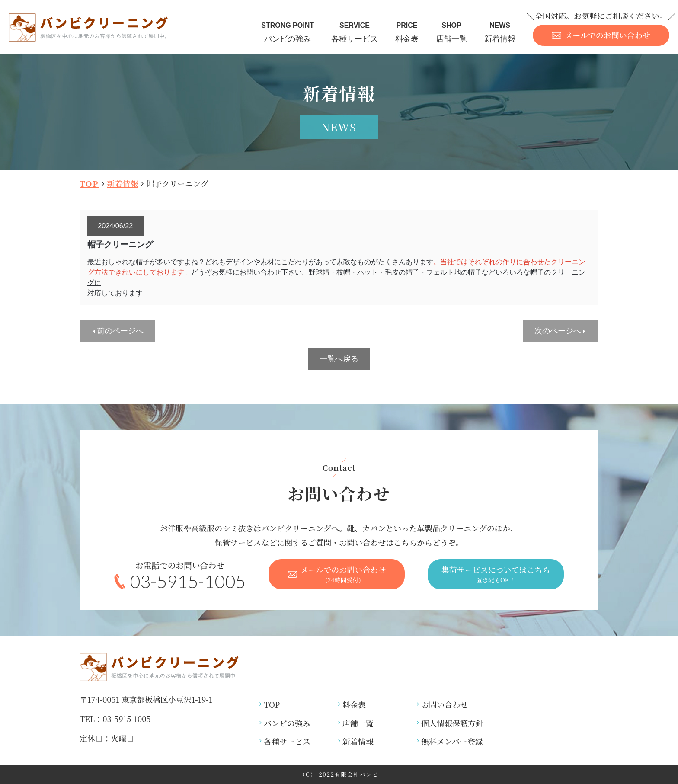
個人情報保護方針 (452, 723)
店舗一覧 (451, 31)
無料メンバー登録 (452, 741)
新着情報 (500, 31)
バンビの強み (288, 31)
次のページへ (558, 331)
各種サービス (355, 31)
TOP (89, 183)
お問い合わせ (445, 704)
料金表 (407, 31)
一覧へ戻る (339, 359)
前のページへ (120, 331)
